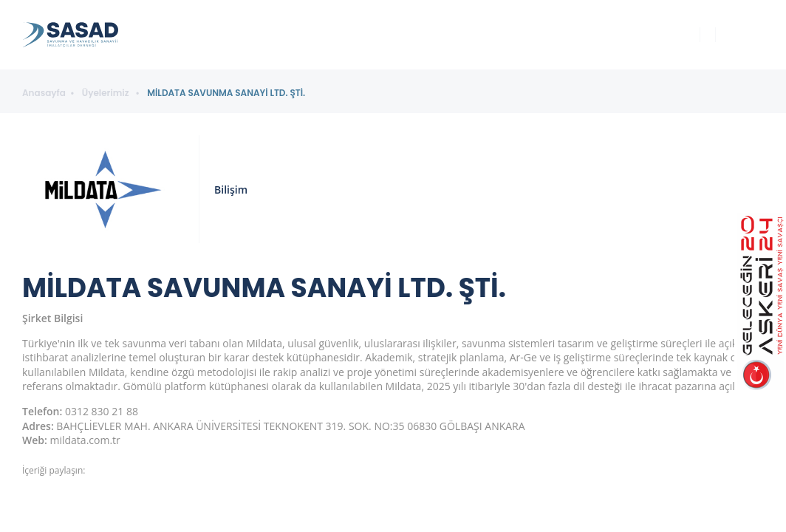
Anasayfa (44, 93)
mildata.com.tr (85, 440)
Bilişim (231, 190)
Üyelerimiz (107, 93)
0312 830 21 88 (102, 411)
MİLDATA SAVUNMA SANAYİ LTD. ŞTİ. (226, 93)
